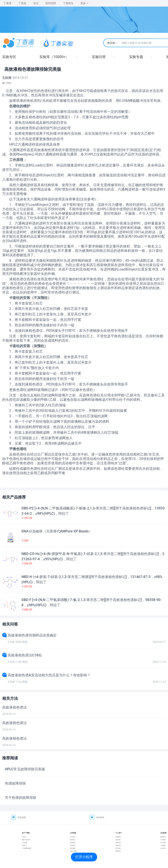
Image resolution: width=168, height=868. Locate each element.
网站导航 (73, 848)
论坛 (36, 3)
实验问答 (99, 57)
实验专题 (136, 57)
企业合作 (163, 848)
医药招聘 (51, 3)
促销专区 (118, 845)
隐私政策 (118, 851)
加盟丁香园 (73, 851)
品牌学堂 (118, 842)
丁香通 (7, 3)
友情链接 (73, 842)
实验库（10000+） (54, 57)
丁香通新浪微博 (26, 848)
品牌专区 (118, 840)
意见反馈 (22, 817)
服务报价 (163, 837)
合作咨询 (100, 817)
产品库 (24, 837)
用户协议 (118, 848)
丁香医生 (68, 3)
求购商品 (118, 837)
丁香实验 (24, 842)
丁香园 (22, 3)
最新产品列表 (26, 840)
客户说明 (163, 842)
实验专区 (9, 57)
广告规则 (163, 845)
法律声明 (73, 845)
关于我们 (73, 837)
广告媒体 (163, 840)
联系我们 (73, 840)
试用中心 (24, 845)
